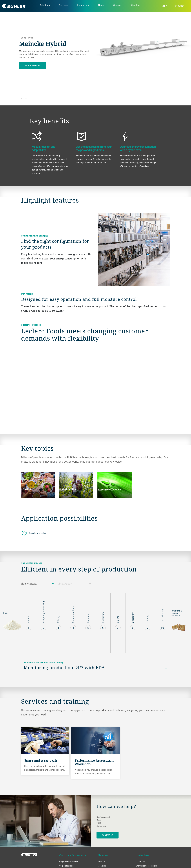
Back (24, 99)
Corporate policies (67, 866)
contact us (108, 835)
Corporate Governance (69, 861)
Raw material (38, 584)
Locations (102, 866)
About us (101, 861)
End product (75, 584)
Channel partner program (146, 866)
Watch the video (33, 66)
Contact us (140, 861)
